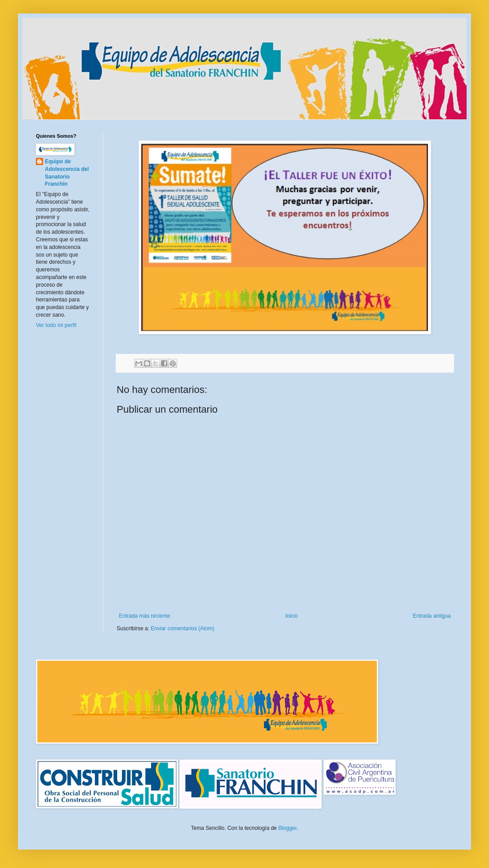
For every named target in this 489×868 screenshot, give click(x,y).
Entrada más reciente (144, 616)
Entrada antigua (432, 616)
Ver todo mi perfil (56, 325)
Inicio (292, 616)
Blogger (287, 828)
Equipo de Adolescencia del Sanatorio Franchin (67, 173)
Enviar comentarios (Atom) (183, 628)
